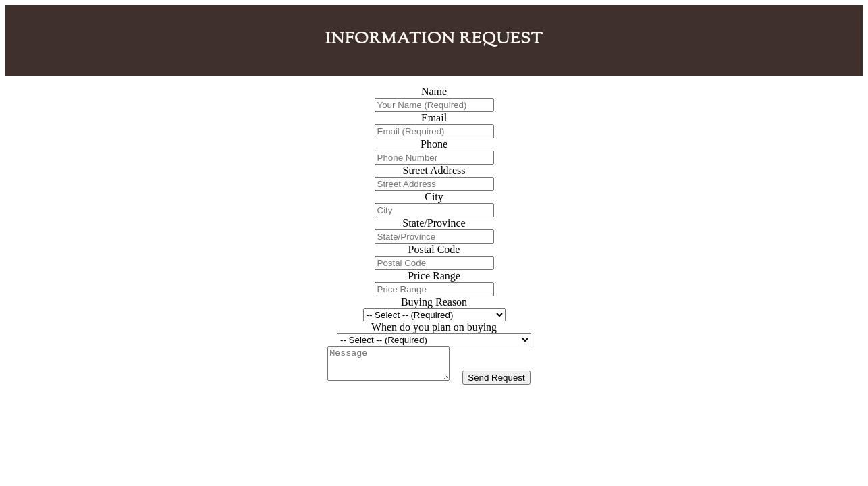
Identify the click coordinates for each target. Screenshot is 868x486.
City (434, 197)
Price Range (434, 276)
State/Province (434, 223)
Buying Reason (434, 302)
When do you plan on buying (434, 327)
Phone (434, 144)
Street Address (434, 170)
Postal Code (434, 249)
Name (434, 91)
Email (434, 118)
